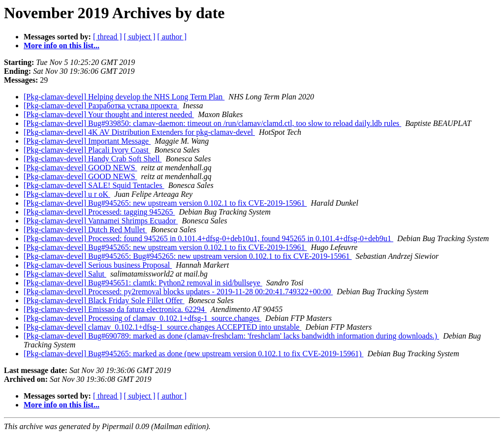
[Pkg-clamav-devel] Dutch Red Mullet (85, 230)
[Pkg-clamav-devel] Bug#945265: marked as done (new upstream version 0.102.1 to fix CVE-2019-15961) (194, 354)
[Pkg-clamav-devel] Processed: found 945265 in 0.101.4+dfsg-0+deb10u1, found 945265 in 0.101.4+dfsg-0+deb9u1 (208, 238)
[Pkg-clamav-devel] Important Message (87, 141)
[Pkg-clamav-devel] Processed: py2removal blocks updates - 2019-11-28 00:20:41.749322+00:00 (178, 292)
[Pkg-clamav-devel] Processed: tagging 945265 (99, 212)
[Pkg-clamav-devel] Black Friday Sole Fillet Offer (104, 300)
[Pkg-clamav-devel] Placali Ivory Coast (87, 150)
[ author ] (172, 37)
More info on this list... (62, 46)
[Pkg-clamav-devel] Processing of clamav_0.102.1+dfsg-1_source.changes (142, 318)
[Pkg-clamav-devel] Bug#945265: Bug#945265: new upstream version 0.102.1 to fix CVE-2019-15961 (188, 256)
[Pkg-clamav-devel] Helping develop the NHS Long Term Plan (124, 97)
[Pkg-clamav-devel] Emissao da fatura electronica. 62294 (115, 309)
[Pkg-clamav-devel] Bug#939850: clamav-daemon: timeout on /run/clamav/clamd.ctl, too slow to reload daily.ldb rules (212, 123)
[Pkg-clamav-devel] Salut (65, 274)
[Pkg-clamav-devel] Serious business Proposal (98, 265)
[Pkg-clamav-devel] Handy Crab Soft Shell (93, 159)
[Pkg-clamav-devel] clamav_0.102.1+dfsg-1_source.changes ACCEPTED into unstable (162, 327)
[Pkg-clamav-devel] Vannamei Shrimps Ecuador (101, 221)
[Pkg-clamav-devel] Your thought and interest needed (109, 114)
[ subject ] (140, 37)
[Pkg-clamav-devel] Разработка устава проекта (101, 106)
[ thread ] (108, 37)
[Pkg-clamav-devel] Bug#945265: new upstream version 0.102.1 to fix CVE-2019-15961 (165, 203)
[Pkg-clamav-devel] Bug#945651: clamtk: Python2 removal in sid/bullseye (143, 283)
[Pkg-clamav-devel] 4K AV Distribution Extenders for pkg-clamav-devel (139, 132)
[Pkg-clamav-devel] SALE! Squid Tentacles (94, 185)
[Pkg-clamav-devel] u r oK (67, 194)
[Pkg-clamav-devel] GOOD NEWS (80, 168)
